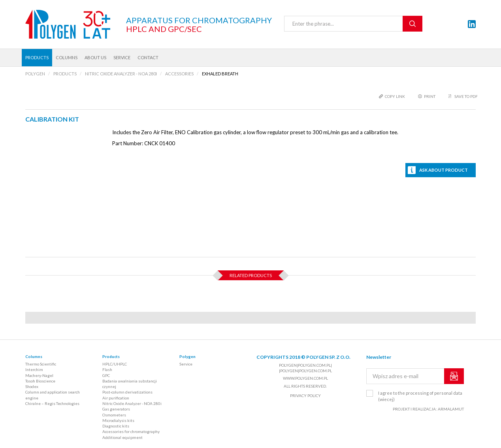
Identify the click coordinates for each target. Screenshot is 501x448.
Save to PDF (466, 96)
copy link (395, 96)
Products (37, 57)
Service (122, 57)
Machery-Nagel (39, 375)
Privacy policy (305, 396)
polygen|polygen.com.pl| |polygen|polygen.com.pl (305, 368)
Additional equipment (122, 437)
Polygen (187, 356)
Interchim (34, 369)
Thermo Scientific (41, 364)
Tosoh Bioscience (40, 381)
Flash (107, 369)
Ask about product (444, 170)
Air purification (116, 398)
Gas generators (116, 409)
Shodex (32, 386)
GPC (106, 375)
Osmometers (114, 415)
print (430, 96)
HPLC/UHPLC (115, 364)
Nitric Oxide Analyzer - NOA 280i (132, 403)
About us (95, 57)
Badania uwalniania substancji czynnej (130, 384)
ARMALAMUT (451, 409)
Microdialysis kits (118, 420)
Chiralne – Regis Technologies (52, 403)
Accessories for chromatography (131, 431)
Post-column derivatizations (127, 392)
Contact (148, 57)
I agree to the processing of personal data (420, 396)
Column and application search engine (53, 395)
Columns (67, 57)
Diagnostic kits (116, 426)
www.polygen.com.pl (305, 378)
